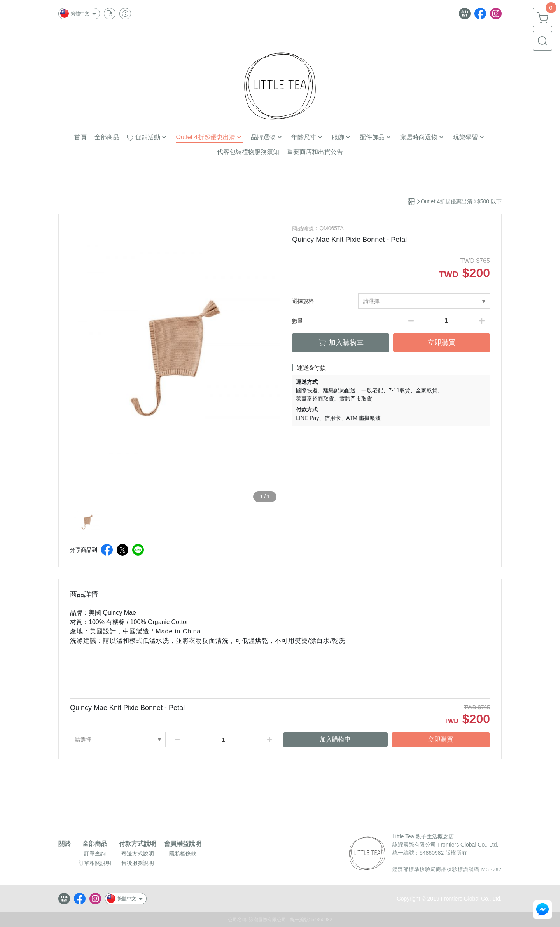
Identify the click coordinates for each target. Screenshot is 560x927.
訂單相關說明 (95, 863)
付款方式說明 (138, 844)
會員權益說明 (183, 844)
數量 (297, 321)
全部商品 (95, 844)
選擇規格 (303, 301)
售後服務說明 (138, 863)
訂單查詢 (95, 854)
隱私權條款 (183, 854)
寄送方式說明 (138, 854)
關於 (65, 844)
